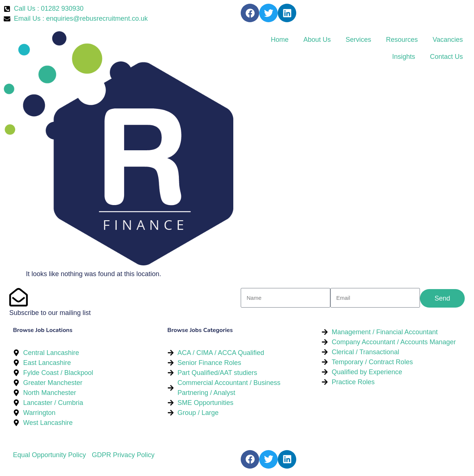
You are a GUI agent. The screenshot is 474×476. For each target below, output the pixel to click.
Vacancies (448, 40)
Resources (402, 40)
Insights (404, 57)
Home (280, 40)
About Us (317, 40)
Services (358, 40)
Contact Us (446, 57)
